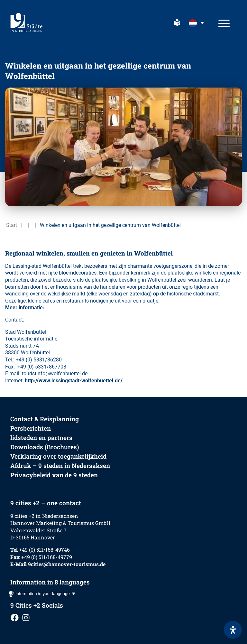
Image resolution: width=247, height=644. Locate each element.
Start (12, 225)
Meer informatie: (25, 308)
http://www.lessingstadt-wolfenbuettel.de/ (74, 381)
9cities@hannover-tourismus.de (67, 564)
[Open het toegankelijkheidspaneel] (233, 630)
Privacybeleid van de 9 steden (54, 475)
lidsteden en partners (41, 438)
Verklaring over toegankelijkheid (58, 456)
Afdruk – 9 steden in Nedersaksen (60, 466)
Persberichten (31, 428)
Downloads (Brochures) (45, 447)
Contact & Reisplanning (45, 419)
